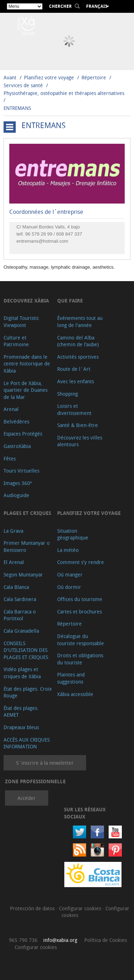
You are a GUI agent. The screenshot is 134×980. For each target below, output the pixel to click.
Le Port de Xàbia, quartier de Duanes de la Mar (26, 390)
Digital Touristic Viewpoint (21, 322)
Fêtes (10, 459)
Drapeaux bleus (21, 727)
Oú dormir (69, 587)
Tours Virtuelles (21, 471)
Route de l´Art (74, 369)
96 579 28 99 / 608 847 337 (54, 234)
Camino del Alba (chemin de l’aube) (78, 341)
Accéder (27, 798)
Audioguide (16, 495)
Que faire (70, 301)
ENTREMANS (17, 108)
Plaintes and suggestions (71, 678)
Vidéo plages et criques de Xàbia (22, 673)
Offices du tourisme (80, 599)
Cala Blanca (16, 587)
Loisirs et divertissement (74, 409)
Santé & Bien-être (78, 425)
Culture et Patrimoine (16, 341)
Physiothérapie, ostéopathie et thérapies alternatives (64, 93)
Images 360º (18, 483)
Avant (10, 77)
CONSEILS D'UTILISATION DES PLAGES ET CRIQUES (26, 650)
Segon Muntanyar (23, 575)
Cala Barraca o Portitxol (20, 615)
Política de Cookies (106, 940)
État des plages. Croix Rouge (28, 692)
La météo (68, 550)
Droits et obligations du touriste (80, 659)
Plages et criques (27, 513)
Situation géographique (73, 534)
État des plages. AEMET (21, 712)
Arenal (11, 409)
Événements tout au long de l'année (80, 322)
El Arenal (14, 562)
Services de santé (23, 85)
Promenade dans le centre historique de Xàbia (27, 364)
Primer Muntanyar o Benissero (27, 546)
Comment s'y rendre (81, 562)
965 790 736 (23, 940)
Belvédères (16, 421)
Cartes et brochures (80, 612)
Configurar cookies (81, 908)
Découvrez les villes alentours (80, 441)
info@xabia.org (60, 940)
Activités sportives (78, 357)
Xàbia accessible (75, 694)
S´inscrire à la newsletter (45, 763)
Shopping (68, 394)
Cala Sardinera (20, 599)
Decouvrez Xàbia (26, 301)
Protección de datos (33, 908)
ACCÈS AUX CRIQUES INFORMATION (27, 743)
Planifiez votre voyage (49, 77)
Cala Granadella (21, 631)
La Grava (13, 531)
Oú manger (70, 575)
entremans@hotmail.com (42, 241)
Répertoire (94, 77)
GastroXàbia (17, 446)
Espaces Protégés (23, 434)
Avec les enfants (76, 381)
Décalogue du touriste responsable (81, 640)
